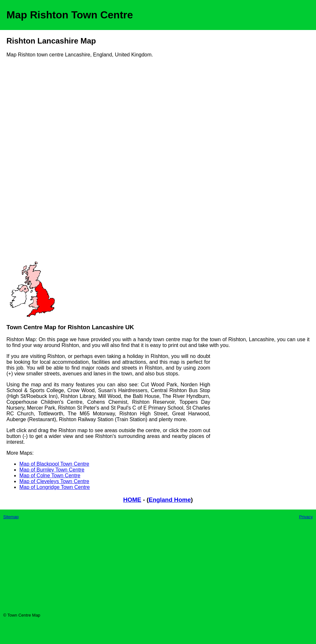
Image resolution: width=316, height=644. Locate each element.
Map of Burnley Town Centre (52, 470)
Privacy (306, 517)
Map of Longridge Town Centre (55, 487)
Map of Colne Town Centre (50, 476)
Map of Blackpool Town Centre (54, 464)
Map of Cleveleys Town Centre (54, 481)
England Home (170, 500)
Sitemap (11, 517)
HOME (132, 500)
